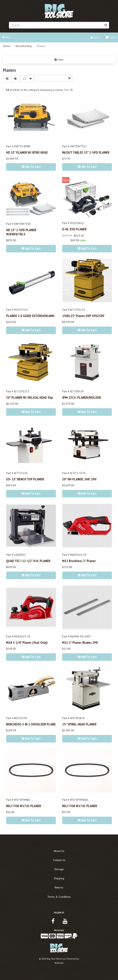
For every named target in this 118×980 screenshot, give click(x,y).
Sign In (95, 37)
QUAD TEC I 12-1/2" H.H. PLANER (28, 561)
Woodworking (24, 46)
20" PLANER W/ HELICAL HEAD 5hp (29, 397)
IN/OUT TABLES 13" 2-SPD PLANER (86, 152)
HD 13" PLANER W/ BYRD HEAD (27, 152)
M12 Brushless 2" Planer (79, 561)
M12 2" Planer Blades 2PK (80, 642)
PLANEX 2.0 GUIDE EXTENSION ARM (30, 316)
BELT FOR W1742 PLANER (24, 806)
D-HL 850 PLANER (74, 229)
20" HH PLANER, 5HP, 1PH (79, 479)
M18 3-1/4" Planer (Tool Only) (27, 642)
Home (7, 46)
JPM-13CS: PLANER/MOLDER (81, 397)
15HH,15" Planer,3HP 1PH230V (83, 316)
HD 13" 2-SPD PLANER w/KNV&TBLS (21, 232)
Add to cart (31, 167)
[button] (110, 37)
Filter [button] (60, 60)
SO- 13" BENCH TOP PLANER (25, 479)
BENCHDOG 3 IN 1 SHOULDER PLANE (31, 724)
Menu (7, 37)
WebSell (59, 963)
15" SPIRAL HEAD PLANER (79, 724)
